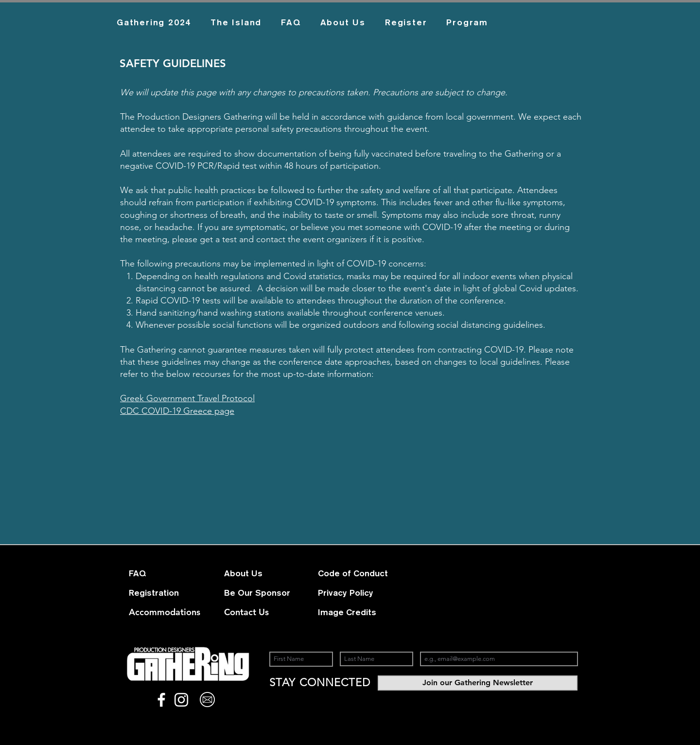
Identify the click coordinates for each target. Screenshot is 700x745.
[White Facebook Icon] (161, 700)
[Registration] (170, 593)
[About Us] (259, 573)
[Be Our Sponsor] (259, 593)
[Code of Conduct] (361, 573)
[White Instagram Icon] (181, 700)
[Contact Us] (248, 612)
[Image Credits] (352, 612)
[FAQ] (163, 573)
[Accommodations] (165, 612)
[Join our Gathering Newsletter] (478, 683)
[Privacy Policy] (352, 593)
